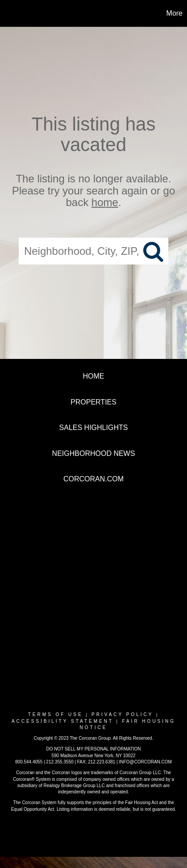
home (105, 202)
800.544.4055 (29, 762)
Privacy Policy (122, 714)
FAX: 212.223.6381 (96, 762)
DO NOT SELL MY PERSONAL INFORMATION (93, 749)
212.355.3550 (60, 762)
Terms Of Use (56, 714)
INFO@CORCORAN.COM (145, 762)
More (175, 13)
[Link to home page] (8, 13)
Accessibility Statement (62, 721)
